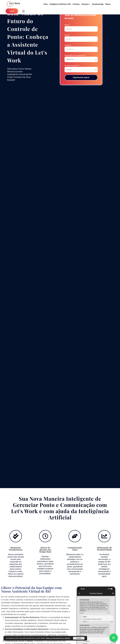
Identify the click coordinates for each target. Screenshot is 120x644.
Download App (98, 4)
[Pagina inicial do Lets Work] (13, 4)
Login (12, 11)
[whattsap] (114, 638)
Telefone (68, 45)
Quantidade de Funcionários (75, 55)
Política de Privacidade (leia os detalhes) (58, 638)
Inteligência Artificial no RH (60, 4)
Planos (108, 4)
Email (67, 35)
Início (45, 4)
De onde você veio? (72, 66)
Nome (67, 25)
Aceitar (79, 638)
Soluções (85, 4)
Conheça (76, 4)
